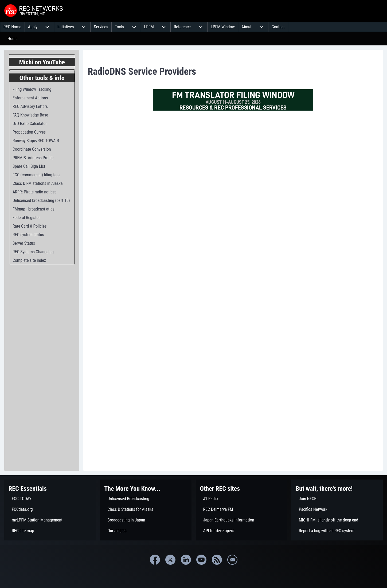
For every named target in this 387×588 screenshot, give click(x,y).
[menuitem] (12, 27)
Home (13, 39)
